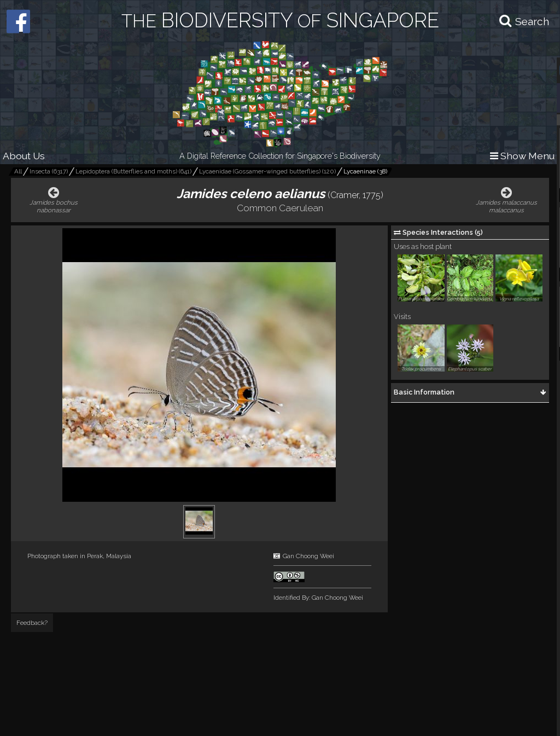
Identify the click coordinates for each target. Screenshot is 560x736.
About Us (24, 156)
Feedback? (32, 623)
